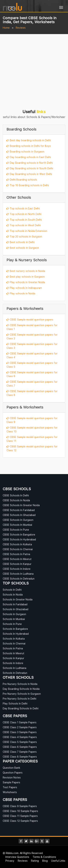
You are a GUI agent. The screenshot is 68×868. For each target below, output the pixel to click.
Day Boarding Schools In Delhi (21, 708)
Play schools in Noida (21, 293)
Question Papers (13, 773)
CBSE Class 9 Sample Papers (20, 806)
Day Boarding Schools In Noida (21, 689)
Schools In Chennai (14, 643)
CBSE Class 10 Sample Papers (20, 811)
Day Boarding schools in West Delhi (29, 174)
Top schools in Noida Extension (27, 231)
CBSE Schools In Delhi (16, 495)
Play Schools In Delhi (15, 703)
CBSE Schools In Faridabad (19, 510)
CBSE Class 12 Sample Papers (20, 821)
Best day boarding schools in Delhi (29, 140)
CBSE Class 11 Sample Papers (20, 816)
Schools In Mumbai (14, 619)
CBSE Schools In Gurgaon (18, 520)
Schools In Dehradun (15, 673)
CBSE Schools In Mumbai (17, 525)
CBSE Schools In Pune (16, 530)
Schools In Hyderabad (16, 634)
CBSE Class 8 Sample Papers (20, 757)
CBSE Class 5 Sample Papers (20, 742)
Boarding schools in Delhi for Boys (29, 146)
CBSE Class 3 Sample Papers (20, 732)
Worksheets (10, 792)
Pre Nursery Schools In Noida (20, 684)
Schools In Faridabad (15, 604)
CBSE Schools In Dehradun (19, 579)
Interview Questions (17, 857)
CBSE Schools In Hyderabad (19, 539)
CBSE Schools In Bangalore (19, 535)
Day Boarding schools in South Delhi (30, 168)
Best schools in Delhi (20, 242)
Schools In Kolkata (14, 639)
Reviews (23, 861)
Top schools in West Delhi (24, 225)
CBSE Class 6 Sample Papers (20, 747)
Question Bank (11, 768)
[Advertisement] (34, 70)
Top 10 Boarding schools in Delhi (28, 185)
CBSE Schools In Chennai (18, 549)
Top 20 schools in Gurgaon (24, 236)
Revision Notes (12, 777)
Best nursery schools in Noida (26, 271)
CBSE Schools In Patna (16, 554)
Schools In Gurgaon (14, 614)
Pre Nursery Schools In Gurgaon (22, 694)
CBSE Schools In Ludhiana (18, 574)
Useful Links (58, 861)
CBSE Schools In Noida (16, 500)
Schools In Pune (12, 624)
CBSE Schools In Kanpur (17, 564)
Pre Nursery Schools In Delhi (19, 699)
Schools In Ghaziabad (16, 609)
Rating (35, 861)
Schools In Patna (13, 648)
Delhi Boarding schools (22, 180)
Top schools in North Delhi (24, 214)
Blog (45, 861)
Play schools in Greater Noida (26, 282)
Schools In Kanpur (13, 658)
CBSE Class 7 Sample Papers (20, 752)
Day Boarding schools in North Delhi (30, 163)
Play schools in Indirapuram (24, 288)
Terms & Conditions (44, 857)
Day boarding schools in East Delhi (29, 157)
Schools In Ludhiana (15, 668)
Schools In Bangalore (15, 629)
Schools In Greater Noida (18, 599)
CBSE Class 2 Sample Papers (20, 727)
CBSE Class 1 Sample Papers (20, 722)
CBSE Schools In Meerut (17, 559)
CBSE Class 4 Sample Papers (20, 737)
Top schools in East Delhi (23, 208)
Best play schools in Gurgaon (26, 277)
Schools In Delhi (12, 590)
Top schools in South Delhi (24, 220)
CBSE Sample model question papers (30, 320)
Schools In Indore (13, 663)
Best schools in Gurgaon (23, 248)
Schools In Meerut (14, 653)
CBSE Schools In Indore (17, 569)
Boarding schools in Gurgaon (25, 151)
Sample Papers (11, 782)
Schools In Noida (13, 595)
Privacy (10, 861)
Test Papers (10, 787)
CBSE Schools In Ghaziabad (19, 515)
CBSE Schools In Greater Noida (21, 505)
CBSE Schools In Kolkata (17, 544)
